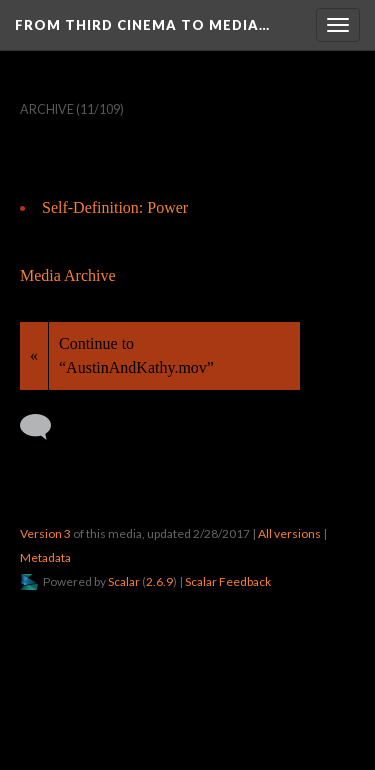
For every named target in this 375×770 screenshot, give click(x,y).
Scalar (124, 581)
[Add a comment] (44, 427)
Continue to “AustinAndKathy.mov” (136, 355)
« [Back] (34, 355)
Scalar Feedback (228, 581)
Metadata (45, 557)
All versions (289, 533)
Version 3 (45, 533)
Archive (47, 109)
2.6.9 (159, 581)
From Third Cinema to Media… (142, 25)
